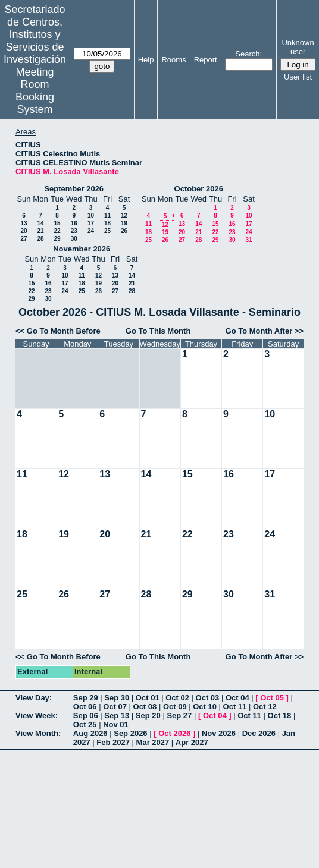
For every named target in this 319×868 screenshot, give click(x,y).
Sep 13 (117, 716)
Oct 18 (280, 716)
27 (24, 239)
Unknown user (298, 47)
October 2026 (199, 189)
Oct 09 (175, 707)
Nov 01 (116, 724)
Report (206, 60)
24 (91, 231)
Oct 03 (208, 698)
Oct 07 (115, 707)
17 (91, 223)
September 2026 (74, 189)
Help (146, 60)
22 (57, 231)
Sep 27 (179, 716)
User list (298, 77)
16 (74, 223)
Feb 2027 (113, 742)
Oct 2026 (174, 733)
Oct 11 (235, 707)
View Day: (34, 698)
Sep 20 (148, 716)
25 (107, 231)
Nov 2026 (219, 733)
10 (91, 216)
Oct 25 (85, 724)
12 (124, 216)
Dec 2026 (259, 733)
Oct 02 (177, 698)
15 (57, 223)
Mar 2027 (153, 742)
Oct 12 (265, 707)
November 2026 (82, 249)
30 (74, 239)
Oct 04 (237, 698)
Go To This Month (158, 331)
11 (107, 216)
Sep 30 (117, 698)
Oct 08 (145, 707)
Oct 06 (85, 707)
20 (24, 231)
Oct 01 (148, 698)
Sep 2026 (130, 733)
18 (107, 223)
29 (57, 239)
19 (124, 223)
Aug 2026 (90, 733)
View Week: (37, 716)
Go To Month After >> (265, 331)
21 (40, 231)
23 (74, 231)
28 (40, 239)
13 (24, 223)
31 (248, 240)
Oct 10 (205, 707)
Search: (248, 54)
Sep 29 (86, 698)
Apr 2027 (192, 742)
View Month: (38, 733)
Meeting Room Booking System (35, 91)
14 (40, 223)
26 (124, 231)
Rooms (173, 60)
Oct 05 (272, 698)
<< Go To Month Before (58, 331)
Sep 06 (86, 716)
